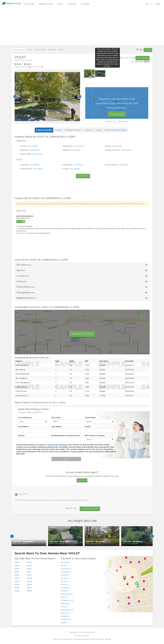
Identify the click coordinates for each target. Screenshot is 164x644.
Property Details (44, 130)
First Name (24, 427)
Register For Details (82, 334)
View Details (33, 146)
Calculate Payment (73, 130)
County (40, 50)
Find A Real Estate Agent (116, 130)
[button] (82, 265)
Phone (22, 435)
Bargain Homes (46, 4)
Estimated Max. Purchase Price (66, 435)
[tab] (82, 265)
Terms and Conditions (81, 638)
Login (157, 4)
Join (147, 4)
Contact (148, 50)
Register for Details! (90, 508)
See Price (142, 58)
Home (60, 4)
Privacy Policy (67, 638)
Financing (72, 4)
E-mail (21, 221)
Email (88, 427)
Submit (66, 458)
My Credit (85, 4)
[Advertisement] (82, 26)
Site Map (108, 638)
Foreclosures (29, 4)
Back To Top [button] (72, 508)
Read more (21, 233)
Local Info (88, 130)
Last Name (57, 427)
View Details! (83, 176)
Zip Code (56, 417)
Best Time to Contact (95, 435)
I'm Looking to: (25, 417)
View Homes (117, 114)
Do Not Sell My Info (97, 638)
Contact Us (57, 638)
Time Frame (90, 417)
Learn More (82, 480)
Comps (99, 130)
